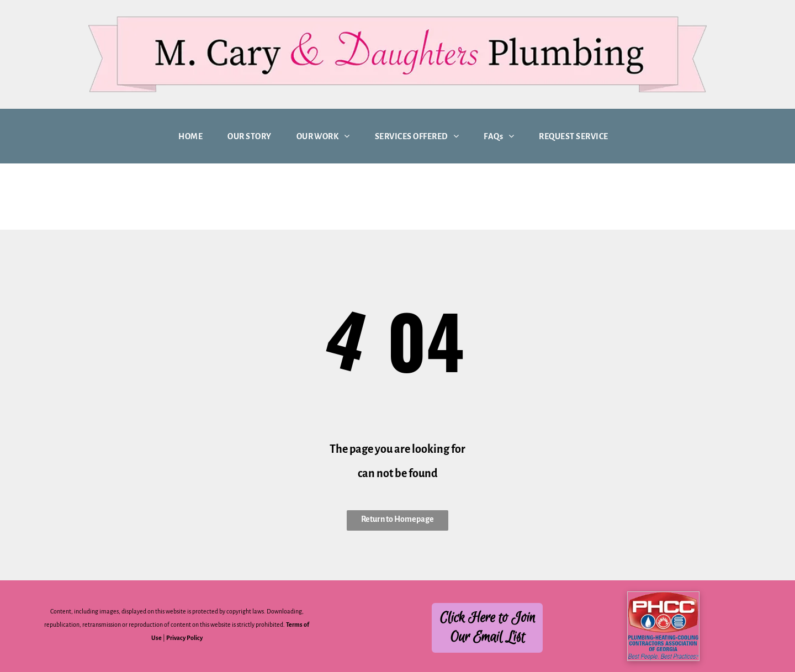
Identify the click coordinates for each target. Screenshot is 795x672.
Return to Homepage (397, 519)
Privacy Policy (184, 638)
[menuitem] (195, 136)
